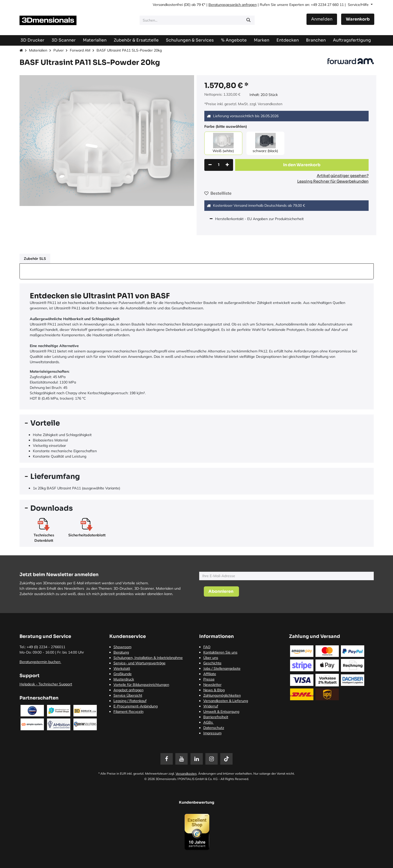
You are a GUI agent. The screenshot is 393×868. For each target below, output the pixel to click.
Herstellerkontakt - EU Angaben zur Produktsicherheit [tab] (260, 219)
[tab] (197, 423)
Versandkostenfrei (168, 5)
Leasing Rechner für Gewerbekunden (333, 181)
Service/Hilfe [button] (359, 5)
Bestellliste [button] (218, 193)
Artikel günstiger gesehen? (343, 176)
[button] (302, 165)
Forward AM (80, 50)
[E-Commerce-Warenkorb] (358, 19)
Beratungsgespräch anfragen (233, 5)
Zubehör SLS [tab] (35, 259)
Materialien (38, 50)
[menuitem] (352, 40)
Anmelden (322, 19)
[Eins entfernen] (210, 165)
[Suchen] (248, 20)
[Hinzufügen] (227, 165)
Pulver (59, 50)
